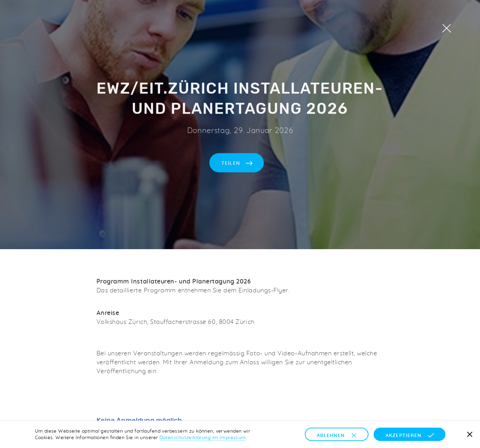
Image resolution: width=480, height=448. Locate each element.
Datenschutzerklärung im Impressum (203, 437)
